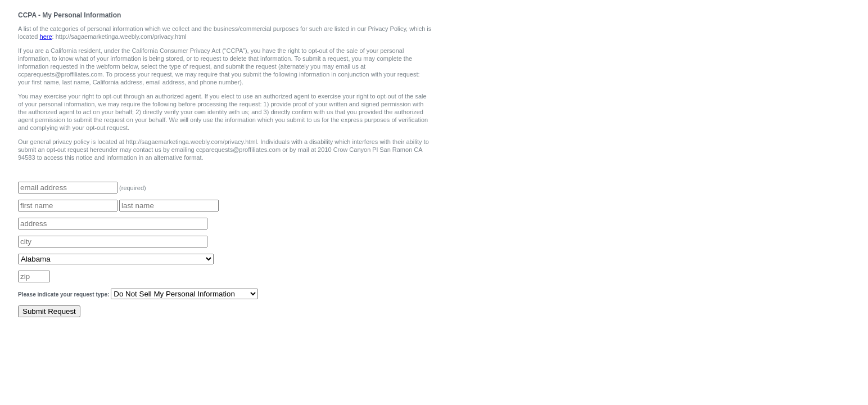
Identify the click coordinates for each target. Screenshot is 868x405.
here (46, 37)
